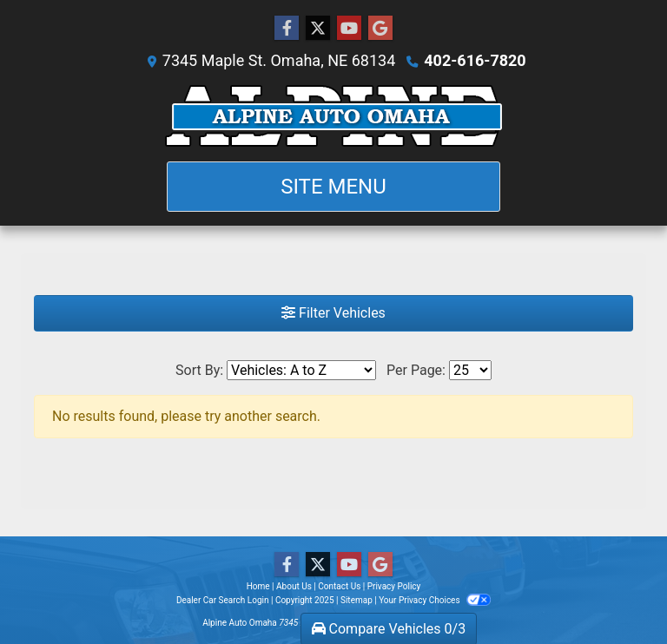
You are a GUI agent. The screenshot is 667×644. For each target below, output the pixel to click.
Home (258, 586)
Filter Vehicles (333, 313)
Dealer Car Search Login (223, 600)
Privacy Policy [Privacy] (394, 586)
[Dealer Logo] (334, 116)
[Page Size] (470, 370)
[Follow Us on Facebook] (287, 29)
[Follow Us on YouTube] (349, 29)
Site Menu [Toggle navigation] (333, 187)
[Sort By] (301, 370)
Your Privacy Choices (435, 600)
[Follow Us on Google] (380, 29)
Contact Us (339, 586)
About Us (294, 586)
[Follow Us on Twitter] (318, 29)
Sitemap (357, 600)
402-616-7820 (475, 60)
